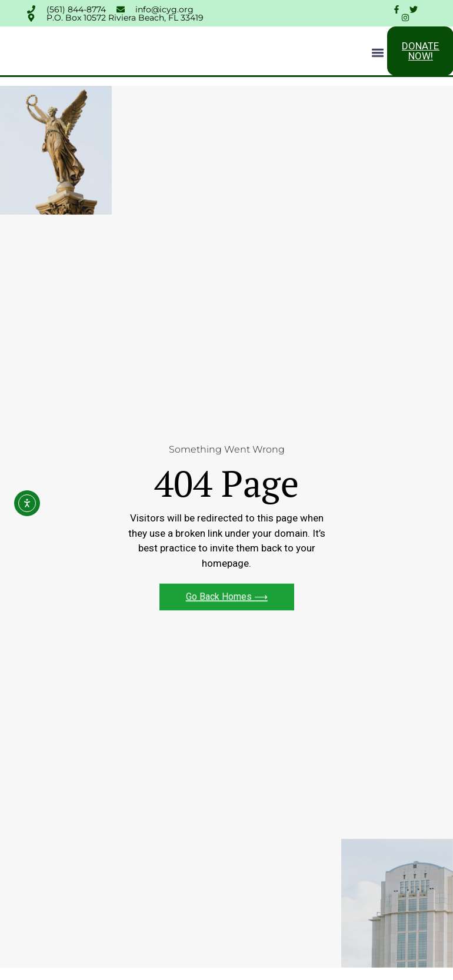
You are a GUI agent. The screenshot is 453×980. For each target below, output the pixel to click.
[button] (377, 54)
